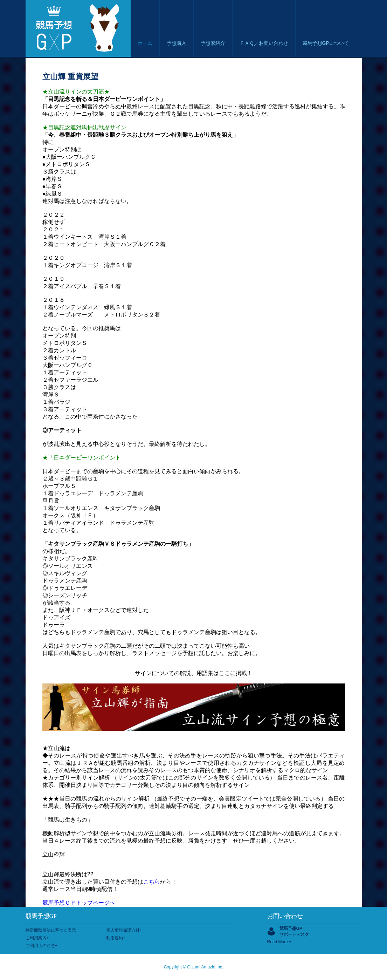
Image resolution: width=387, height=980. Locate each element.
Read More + (279, 942)
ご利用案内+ (37, 938)
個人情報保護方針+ (124, 930)
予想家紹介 (213, 43)
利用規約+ (116, 938)
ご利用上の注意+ (42, 946)
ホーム (145, 43)
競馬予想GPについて (326, 43)
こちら (152, 882)
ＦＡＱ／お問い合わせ (264, 43)
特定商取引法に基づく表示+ (52, 930)
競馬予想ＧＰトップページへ (79, 903)
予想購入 (177, 43)
